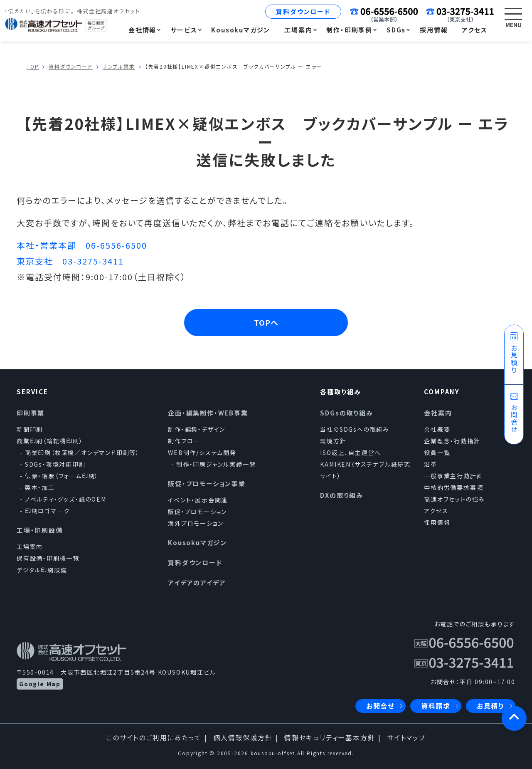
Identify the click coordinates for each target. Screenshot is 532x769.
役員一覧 (437, 452)
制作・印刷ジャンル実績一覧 (216, 464)
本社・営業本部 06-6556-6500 (82, 245)
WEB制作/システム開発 (202, 452)
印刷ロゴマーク (47, 511)
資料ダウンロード (303, 11)
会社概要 (437, 429)
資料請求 (436, 706)
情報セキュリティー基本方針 (330, 738)
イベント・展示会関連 (198, 500)
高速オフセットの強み (454, 499)
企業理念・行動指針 (452, 441)
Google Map (40, 684)
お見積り (491, 706)
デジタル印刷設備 (42, 570)
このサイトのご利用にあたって (154, 738)
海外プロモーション (196, 523)
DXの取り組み (342, 495)
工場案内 (30, 546)
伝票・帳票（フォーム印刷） (62, 476)
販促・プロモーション (197, 512)
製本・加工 (40, 487)
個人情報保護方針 (243, 738)
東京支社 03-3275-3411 (70, 261)
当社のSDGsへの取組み (355, 429)
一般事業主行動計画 (453, 476)
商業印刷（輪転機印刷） (50, 441)
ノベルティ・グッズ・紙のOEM (66, 499)
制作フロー (184, 441)
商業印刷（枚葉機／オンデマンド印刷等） (82, 452)
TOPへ (266, 322)
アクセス (436, 511)
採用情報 (437, 522)
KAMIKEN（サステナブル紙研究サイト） (365, 470)
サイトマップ (406, 738)
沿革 (431, 464)
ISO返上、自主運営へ (351, 452)
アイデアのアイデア (197, 582)
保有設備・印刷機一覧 (48, 558)
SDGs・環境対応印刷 (55, 464)
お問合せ (381, 706)
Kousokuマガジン (197, 543)
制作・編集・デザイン (197, 429)
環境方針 (333, 441)
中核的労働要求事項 (453, 487)
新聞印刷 (30, 429)
